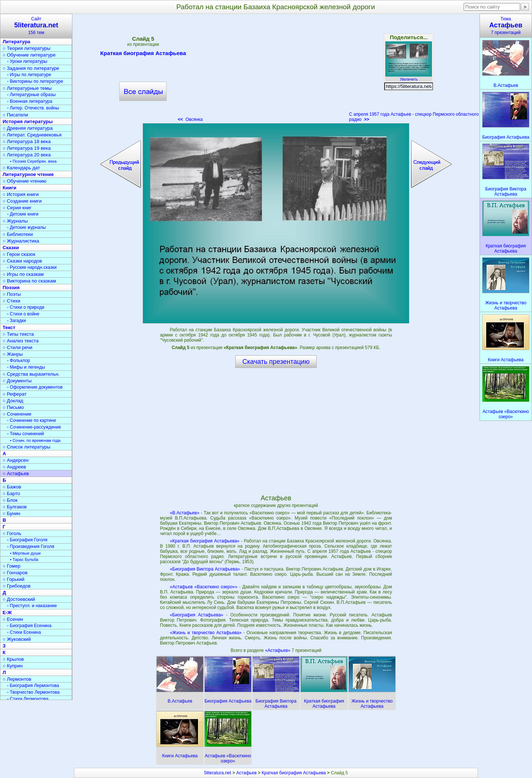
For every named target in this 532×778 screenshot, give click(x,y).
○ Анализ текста (21, 341)
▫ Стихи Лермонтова (28, 699)
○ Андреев (14, 467)
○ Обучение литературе (29, 55)
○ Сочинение (17, 414)
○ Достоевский (19, 599)
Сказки (11, 248)
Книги (9, 188)
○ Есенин (13, 619)
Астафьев (246, 773)
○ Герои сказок (19, 254)
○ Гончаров (15, 573)
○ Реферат (15, 394)
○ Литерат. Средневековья (32, 135)
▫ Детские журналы (26, 227)
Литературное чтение (28, 174)
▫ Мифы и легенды (26, 367)
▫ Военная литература (30, 101)
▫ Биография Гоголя (27, 540)
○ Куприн (13, 666)
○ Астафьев (16, 473)
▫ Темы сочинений (25, 434)
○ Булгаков (15, 507)
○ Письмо (13, 407)
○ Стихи (11, 301)
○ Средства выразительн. (31, 374)
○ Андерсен (16, 460)
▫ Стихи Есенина (24, 632)
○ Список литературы (26, 447)
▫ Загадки (16, 321)
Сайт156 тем (36, 26)
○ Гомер (11, 566)
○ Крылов (13, 659)
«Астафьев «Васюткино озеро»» (204, 587)
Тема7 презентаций (506, 26)
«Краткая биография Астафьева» (205, 541)
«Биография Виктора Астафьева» (205, 569)
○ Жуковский (17, 639)
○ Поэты (12, 294)
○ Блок (10, 500)
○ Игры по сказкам (23, 274)
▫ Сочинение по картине (32, 420)
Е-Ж (7, 613)
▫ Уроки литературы (27, 61)
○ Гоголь (12, 533)
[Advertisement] (276, 70)
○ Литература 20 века (27, 155)
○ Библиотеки (18, 234)
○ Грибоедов (17, 586)
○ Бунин (11, 513)
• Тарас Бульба (24, 559)
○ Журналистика (21, 241)
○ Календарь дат (21, 168)
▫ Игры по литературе (29, 75)
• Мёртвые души (25, 553)
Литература (16, 42)
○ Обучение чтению (25, 181)
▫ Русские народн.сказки (32, 267)
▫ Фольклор (18, 361)
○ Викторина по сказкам (29, 281)
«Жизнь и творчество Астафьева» (206, 633)
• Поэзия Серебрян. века (33, 161)
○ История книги (21, 194)
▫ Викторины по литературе (35, 81)
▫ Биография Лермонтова (33, 686)
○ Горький (13, 579)
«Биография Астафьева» (197, 615)
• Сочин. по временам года (35, 440)
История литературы (28, 121)
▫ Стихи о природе (26, 307)
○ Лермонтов (17, 679)
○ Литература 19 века (27, 148)
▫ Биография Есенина (29, 626)
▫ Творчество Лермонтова (33, 692)
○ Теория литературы (26, 48)
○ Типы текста (18, 334)
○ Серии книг (17, 208)
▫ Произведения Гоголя (31, 547)
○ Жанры (13, 354)
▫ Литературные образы (31, 95)
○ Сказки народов (22, 261)
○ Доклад (13, 401)
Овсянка (190, 119)
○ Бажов (12, 487)
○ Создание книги (22, 201)
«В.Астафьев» (185, 513)
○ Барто (11, 493)
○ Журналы (15, 221)
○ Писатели (15, 115)
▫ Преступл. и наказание (32, 606)
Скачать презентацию (276, 362)
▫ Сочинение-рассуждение (34, 427)
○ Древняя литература (28, 128)
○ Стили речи (18, 347)
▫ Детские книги (23, 214)
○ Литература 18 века (27, 141)
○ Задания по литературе (31, 68)
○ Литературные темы (27, 88)
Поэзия (11, 287)
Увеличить (409, 77)
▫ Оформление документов (35, 387)
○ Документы (17, 381)
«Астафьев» (278, 650)
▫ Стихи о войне (23, 314)
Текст (9, 327)
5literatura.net (217, 773)
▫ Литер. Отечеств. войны (33, 108)
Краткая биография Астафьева (143, 54)
